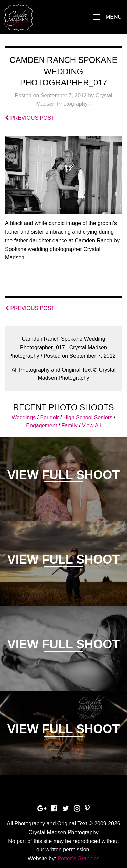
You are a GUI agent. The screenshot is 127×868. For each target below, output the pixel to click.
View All (91, 426)
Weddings (24, 417)
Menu (114, 17)
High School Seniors (88, 417)
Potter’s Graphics (78, 858)
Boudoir (49, 417)
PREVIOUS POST (30, 118)
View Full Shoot (63, 475)
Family (69, 426)
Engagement (41, 426)
